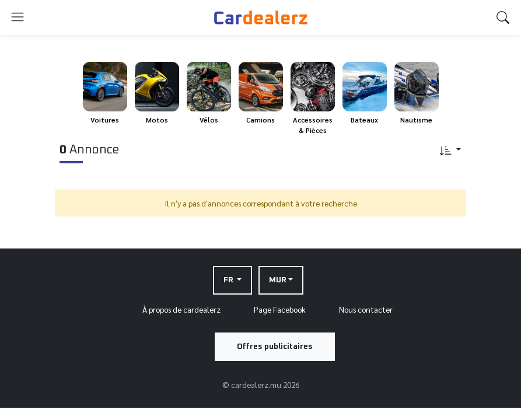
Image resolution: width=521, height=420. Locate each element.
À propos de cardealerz (181, 309)
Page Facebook (280, 309)
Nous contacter (366, 309)
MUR (278, 280)
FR (229, 280)
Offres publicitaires (275, 346)
